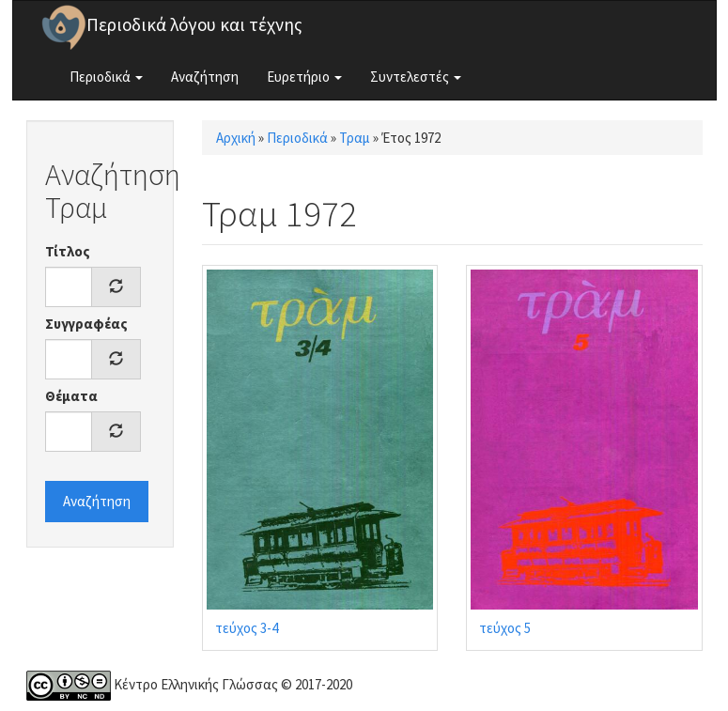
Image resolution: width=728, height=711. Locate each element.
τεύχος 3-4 (247, 628)
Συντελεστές (416, 77)
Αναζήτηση (205, 77)
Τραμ (355, 138)
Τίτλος (68, 251)
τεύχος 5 (505, 628)
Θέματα (71, 396)
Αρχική (236, 138)
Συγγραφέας (86, 324)
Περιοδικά (106, 77)
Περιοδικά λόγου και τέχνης (194, 24)
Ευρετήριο (304, 77)
